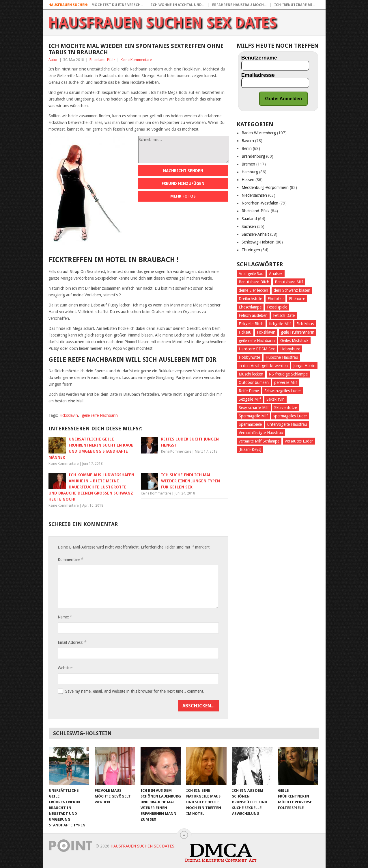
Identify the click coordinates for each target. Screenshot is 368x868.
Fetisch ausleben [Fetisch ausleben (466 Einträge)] (253, 315)
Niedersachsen (254, 195)
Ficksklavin (69, 415)
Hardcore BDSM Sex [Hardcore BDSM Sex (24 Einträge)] (257, 349)
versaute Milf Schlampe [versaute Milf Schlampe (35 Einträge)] (259, 441)
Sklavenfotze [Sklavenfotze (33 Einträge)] (286, 408)
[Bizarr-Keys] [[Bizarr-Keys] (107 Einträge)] (250, 449)
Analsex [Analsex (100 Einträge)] (276, 274)
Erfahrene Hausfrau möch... (239, 5)
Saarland (249, 219)
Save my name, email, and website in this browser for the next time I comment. (135, 691)
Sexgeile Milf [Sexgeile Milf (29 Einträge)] (250, 399)
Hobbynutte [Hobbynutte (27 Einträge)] (249, 357)
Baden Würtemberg (259, 133)
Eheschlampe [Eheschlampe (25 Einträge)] (250, 307)
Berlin (247, 148)
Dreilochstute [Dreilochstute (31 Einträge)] (250, 299)
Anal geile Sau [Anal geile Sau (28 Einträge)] (251, 274)
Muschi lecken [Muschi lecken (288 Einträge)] (251, 374)
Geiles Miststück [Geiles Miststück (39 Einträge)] (294, 341)
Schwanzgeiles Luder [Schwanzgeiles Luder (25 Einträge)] (283, 391)
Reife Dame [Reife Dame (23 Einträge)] (249, 391)
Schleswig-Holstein (258, 242)
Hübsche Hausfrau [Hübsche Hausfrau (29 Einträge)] (282, 357)
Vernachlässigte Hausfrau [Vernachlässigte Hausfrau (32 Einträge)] (261, 433)
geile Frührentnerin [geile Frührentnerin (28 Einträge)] (298, 332)
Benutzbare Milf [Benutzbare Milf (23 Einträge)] (289, 282)
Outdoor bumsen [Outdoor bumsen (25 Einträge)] (254, 382)
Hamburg (250, 172)
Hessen (248, 180)
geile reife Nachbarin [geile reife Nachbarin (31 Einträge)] (257, 341)
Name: (65, 617)
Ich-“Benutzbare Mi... (295, 5)
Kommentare (70, 559)
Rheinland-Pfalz (102, 60)
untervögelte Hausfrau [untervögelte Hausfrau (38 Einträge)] (287, 424)
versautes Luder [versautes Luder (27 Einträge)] (299, 441)
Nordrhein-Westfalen (260, 203)
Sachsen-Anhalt (255, 234)
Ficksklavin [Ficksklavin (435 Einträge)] (266, 332)
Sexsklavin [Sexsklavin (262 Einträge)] (275, 399)
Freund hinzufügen (183, 183)
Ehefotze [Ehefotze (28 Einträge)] (275, 299)
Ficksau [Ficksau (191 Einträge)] (245, 332)
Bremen (248, 164)
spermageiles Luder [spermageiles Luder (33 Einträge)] (290, 416)
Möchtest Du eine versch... (117, 5)
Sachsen (249, 226)
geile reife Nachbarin (100, 415)
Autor (53, 60)
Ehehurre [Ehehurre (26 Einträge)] (297, 299)
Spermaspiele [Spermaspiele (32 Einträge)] (250, 424)
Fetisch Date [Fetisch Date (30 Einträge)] (284, 315)
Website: (65, 668)
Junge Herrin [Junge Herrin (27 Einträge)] (304, 366)
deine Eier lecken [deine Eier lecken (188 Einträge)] (253, 290)
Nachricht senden (183, 171)
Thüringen (251, 250)
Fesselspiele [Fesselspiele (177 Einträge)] (277, 307)
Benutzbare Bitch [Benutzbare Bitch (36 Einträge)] (254, 282)
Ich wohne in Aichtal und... (178, 5)
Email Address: (72, 642)
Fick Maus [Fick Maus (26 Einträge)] (305, 324)
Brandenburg (253, 156)
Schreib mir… (184, 150)
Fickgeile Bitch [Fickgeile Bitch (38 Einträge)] (251, 324)
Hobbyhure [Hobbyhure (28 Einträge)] (290, 349)
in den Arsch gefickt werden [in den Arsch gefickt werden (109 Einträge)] (263, 366)
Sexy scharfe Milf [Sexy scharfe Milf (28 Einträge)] (254, 408)
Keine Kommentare (136, 60)
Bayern (248, 141)
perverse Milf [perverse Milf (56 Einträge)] (286, 382)
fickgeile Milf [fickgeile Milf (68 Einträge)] (280, 324)
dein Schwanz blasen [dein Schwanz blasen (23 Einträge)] (292, 290)
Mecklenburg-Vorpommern (265, 187)
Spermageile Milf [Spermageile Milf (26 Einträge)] (253, 416)
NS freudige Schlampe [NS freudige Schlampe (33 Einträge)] (288, 374)
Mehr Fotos (183, 196)
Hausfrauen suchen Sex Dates (162, 23)
